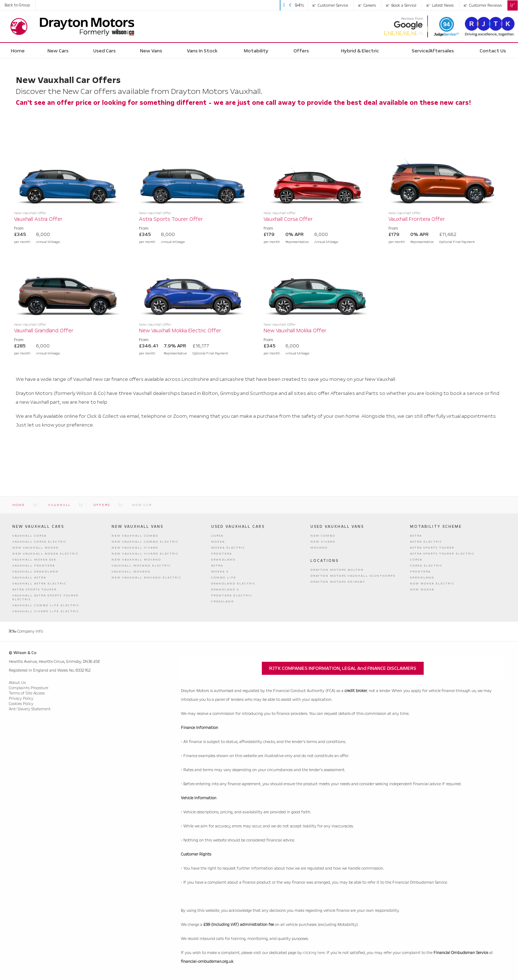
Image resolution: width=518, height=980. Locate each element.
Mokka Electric (228, 548)
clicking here (314, 953)
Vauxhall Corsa (29, 536)
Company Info (26, 631)
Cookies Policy (21, 703)
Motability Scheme (436, 527)
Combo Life (224, 578)
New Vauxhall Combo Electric (145, 542)
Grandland (223, 560)
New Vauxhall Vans (137, 527)
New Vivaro (323, 542)
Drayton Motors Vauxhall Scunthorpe (353, 575)
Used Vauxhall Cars (238, 527)
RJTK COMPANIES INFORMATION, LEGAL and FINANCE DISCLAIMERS (343, 668)
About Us (17, 682)
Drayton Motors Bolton (337, 569)
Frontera (222, 554)
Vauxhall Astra (29, 578)
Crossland (223, 601)
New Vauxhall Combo (135, 536)
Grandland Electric (233, 584)
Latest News (440, 5)
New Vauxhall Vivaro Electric (145, 554)
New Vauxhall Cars (38, 527)
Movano (319, 548)
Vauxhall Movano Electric (141, 566)
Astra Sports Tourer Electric (442, 554)
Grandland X (225, 590)
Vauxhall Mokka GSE (34, 560)
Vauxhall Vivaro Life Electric (46, 611)
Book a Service (401, 5)
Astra (217, 566)
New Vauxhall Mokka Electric (46, 554)
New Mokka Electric (432, 584)
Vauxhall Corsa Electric (40, 542)
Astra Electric (426, 542)
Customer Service (330, 5)
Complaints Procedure (29, 688)
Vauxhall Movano (131, 572)
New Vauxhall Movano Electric (147, 578)
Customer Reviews (483, 5)
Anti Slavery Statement (30, 709)
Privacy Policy (21, 698)
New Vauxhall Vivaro (135, 548)
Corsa (217, 536)
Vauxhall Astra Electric (39, 584)
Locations (324, 560)
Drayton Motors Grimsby (338, 581)
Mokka (218, 542)
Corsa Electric (426, 566)
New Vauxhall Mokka (35, 548)
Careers (367, 5)
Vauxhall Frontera (34, 566)
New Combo (323, 536)
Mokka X (220, 572)
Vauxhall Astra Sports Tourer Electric (45, 597)
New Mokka (422, 590)
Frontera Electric (232, 595)
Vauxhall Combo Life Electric (46, 605)
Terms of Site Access (27, 693)
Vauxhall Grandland (35, 572)
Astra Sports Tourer (34, 590)
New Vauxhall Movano (136, 560)
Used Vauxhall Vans (337, 527)
